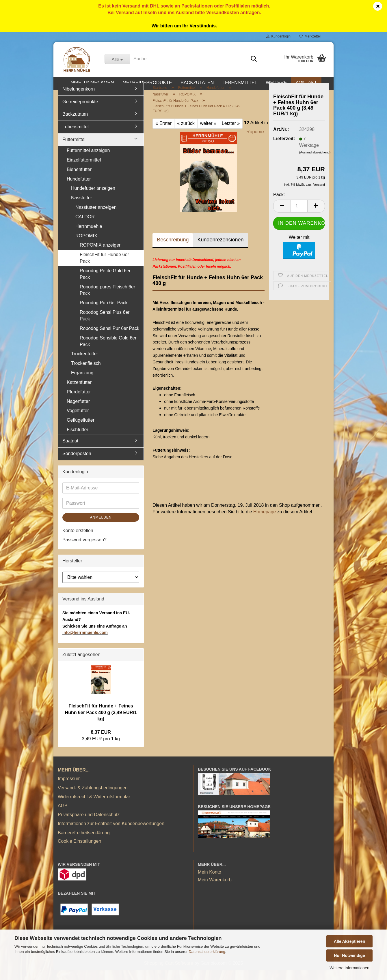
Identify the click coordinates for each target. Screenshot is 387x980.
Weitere (276, 83)
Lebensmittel (240, 83)
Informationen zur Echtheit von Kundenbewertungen (111, 834)
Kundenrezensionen (220, 250)
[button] (282, 216)
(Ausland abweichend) (315, 162)
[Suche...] (117, 59)
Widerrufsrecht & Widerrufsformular (94, 807)
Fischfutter (78, 440)
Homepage (265, 522)
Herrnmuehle (89, 236)
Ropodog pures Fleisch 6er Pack (107, 300)
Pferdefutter (79, 402)
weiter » (208, 133)
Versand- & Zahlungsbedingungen (93, 798)
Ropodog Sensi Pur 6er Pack (109, 338)
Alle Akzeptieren (349, 941)
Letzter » (231, 133)
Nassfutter (82, 208)
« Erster (163, 133)
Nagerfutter (78, 411)
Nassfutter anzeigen (96, 217)
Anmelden (101, 527)
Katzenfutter (79, 392)
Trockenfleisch (86, 373)
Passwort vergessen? (84, 550)
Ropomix (255, 142)
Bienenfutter (79, 179)
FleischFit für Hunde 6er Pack (104, 268)
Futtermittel (74, 150)
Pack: (279, 205)
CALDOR (85, 227)
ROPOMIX (86, 246)
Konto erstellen (78, 540)
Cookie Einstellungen (79, 851)
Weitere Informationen (349, 968)
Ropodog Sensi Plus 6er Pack (105, 326)
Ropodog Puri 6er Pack (104, 313)
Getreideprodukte (147, 83)
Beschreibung (173, 250)
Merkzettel (310, 36)
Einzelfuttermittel (84, 170)
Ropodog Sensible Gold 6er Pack (108, 351)
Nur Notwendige (349, 955)
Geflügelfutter (81, 430)
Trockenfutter (85, 364)
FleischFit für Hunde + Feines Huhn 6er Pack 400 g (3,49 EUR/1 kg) (101, 722)
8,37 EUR (101, 742)
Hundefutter (79, 189)
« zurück (186, 133)
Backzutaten (197, 83)
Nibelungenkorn (92, 83)
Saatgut (70, 451)
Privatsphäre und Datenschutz (89, 825)
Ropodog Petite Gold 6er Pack (105, 284)
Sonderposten (77, 463)
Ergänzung (82, 383)
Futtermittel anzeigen (88, 160)
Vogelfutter (78, 421)
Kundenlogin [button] (278, 36)
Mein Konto (210, 882)
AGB (63, 816)
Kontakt (306, 83)
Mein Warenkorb (215, 890)
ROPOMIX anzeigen (101, 255)
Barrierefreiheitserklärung (84, 843)
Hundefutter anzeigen (93, 198)
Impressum (69, 789)
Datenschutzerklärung (207, 952)
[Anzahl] (299, 216)
